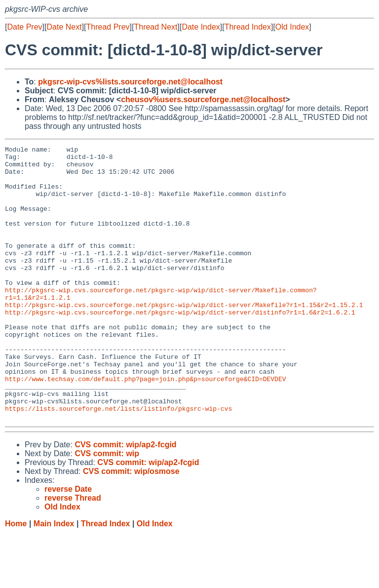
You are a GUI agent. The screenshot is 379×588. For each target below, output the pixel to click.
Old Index (292, 27)
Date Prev (24, 27)
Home (16, 578)
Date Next (64, 27)
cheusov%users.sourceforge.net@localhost (203, 99)
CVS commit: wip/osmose (131, 526)
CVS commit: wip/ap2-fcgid (125, 499)
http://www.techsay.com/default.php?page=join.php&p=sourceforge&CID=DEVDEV (145, 426)
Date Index (201, 27)
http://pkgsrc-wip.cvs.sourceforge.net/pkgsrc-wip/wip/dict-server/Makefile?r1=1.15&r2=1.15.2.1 (184, 337)
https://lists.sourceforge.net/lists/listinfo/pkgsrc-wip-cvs (118, 462)
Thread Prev (108, 27)
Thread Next (155, 27)
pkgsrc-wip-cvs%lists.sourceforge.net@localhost (130, 82)
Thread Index (248, 27)
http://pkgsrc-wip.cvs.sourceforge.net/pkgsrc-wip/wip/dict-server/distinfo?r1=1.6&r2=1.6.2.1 (180, 346)
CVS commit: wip (107, 508)
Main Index (54, 578)
